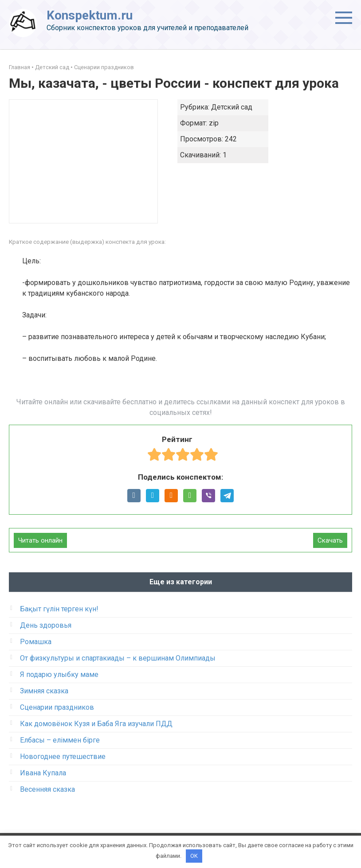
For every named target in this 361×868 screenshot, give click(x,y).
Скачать (330, 540)
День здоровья (46, 625)
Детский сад (52, 67)
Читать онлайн (40, 540)
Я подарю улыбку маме (59, 674)
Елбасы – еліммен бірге (60, 740)
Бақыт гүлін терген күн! (59, 609)
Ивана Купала (43, 773)
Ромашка (36, 642)
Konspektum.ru (90, 15)
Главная (20, 67)
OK (194, 856)
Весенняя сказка (47, 789)
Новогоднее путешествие (63, 757)
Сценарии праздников (104, 67)
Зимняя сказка (44, 691)
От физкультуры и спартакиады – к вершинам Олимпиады (118, 658)
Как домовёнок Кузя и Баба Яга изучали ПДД (96, 724)
